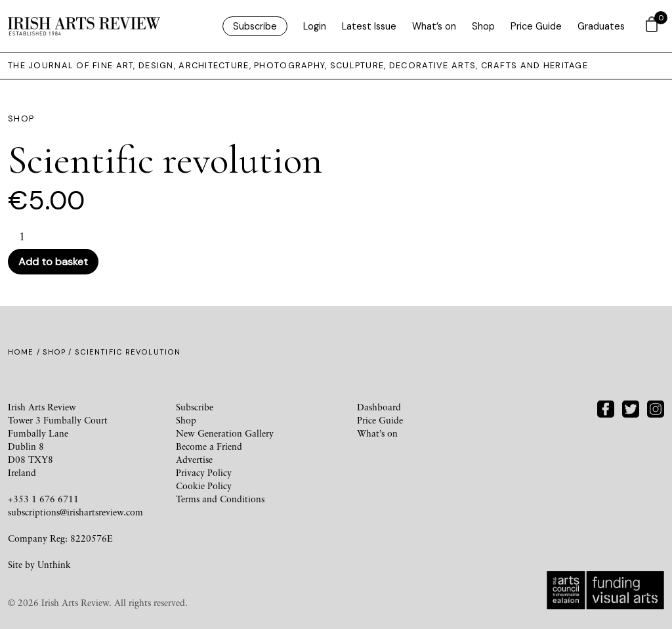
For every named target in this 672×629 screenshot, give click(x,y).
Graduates (601, 26)
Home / (25, 352)
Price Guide (536, 26)
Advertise (194, 459)
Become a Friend (209, 446)
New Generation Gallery (225, 433)
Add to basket (53, 262)
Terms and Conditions (220, 499)
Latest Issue (369, 26)
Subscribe (255, 26)
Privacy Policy (204, 472)
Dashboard (379, 407)
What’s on (434, 26)
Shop (483, 26)
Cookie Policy (204, 486)
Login (315, 26)
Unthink (54, 564)
